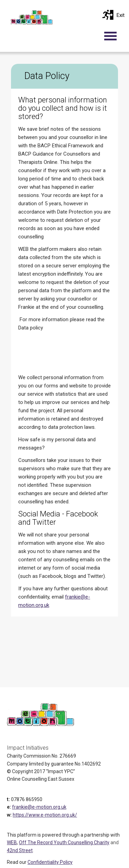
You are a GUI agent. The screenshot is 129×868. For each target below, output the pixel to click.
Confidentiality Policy (50, 862)
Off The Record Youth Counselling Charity (64, 842)
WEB (12, 842)
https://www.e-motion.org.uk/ (45, 815)
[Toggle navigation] (114, 36)
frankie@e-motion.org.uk (39, 807)
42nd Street (20, 850)
